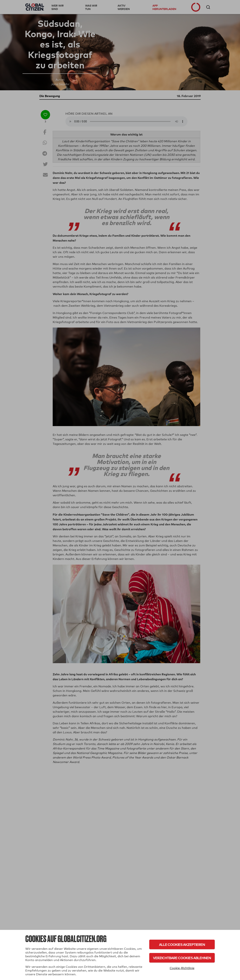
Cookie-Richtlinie (182, 968)
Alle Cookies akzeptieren (182, 944)
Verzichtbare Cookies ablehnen (182, 958)
